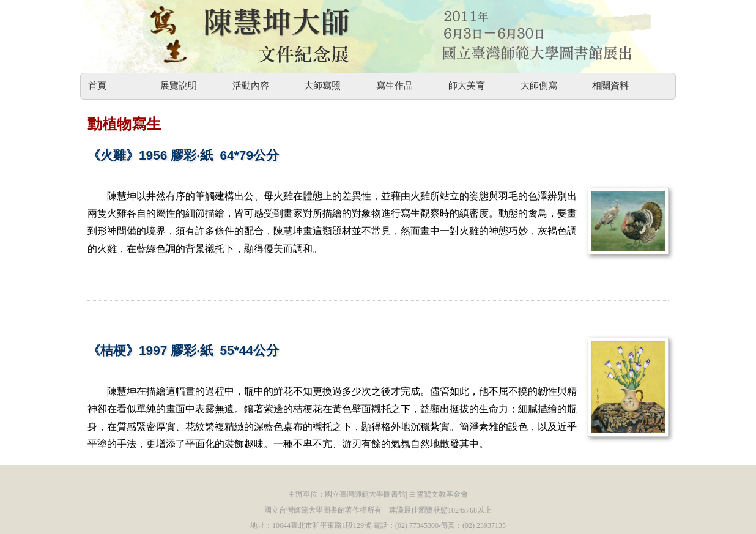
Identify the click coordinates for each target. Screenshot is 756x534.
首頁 (97, 86)
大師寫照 (322, 86)
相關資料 (610, 86)
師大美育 (467, 86)
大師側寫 (539, 86)
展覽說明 (179, 86)
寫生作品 (395, 86)
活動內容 (251, 86)
